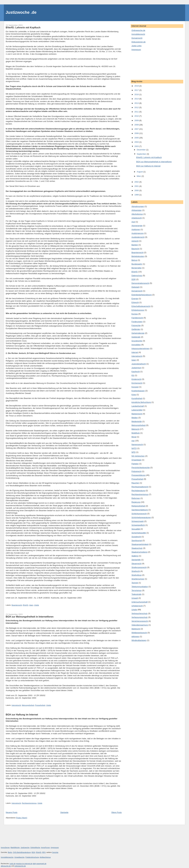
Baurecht (135, 249)
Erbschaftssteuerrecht (141, 306)
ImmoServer (5, 847)
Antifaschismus (45, 857)
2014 (137, 99)
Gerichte (55, 852)
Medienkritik (137, 421)
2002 (137, 182)
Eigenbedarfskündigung (142, 295)
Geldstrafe (136, 337)
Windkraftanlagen (139, 640)
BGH (33, 852)
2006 (137, 133)
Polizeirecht (136, 471)
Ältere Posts (117, 812)
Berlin (10, 852)
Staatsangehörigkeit (140, 544)
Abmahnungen (138, 206)
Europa (135, 314)
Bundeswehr (137, 264)
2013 (137, 103)
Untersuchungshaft (139, 602)
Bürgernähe (136, 268)
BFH (44, 852)
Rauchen (135, 483)
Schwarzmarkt (137, 521)
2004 (137, 142)
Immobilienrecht (138, 34)
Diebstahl (135, 287)
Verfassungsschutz (139, 617)
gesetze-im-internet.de (24, 864)
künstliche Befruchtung (141, 402)
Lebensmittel (137, 410)
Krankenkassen (138, 391)
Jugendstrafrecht (139, 364)
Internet (135, 352)
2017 (137, 90)
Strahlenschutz (138, 579)
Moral (134, 437)
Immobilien (136, 345)
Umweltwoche (19, 857)
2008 (137, 125)
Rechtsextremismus (29, 803)
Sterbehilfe (136, 560)
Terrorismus (136, 590)
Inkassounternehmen (140, 348)
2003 (137, 146)
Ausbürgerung (137, 233)
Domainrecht (137, 38)
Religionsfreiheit (138, 506)
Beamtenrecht (17, 605)
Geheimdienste (138, 333)
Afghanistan (137, 210)
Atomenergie (137, 226)
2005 (137, 138)
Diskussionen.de (138, 42)
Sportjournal (137, 540)
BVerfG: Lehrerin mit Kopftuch (23, 27)
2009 (137, 120)
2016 (137, 94)
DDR (133, 279)
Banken (135, 245)
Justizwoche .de (21, 12)
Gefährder (136, 329)
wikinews (135, 636)
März (139, 176)
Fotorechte (136, 325)
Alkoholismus (137, 214)
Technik (135, 583)
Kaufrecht (136, 372)
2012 (137, 107)
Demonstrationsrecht (140, 283)
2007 (137, 129)
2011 (137, 112)
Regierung (136, 502)
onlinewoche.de (20, 866)
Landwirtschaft (138, 406)
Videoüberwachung (140, 625)
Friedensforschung (32, 857)
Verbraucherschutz (139, 613)
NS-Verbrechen (138, 456)
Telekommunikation (140, 587)
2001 (137, 186)
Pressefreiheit (40, 705)
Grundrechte (137, 341)
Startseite (64, 812)
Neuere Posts (12, 812)
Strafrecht (136, 571)
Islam (31, 605)
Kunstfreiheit (137, 398)
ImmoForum (45, 847)
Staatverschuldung (139, 552)
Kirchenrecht (137, 383)
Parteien (135, 464)
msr (133, 441)
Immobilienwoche (7, 857)
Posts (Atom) (22, 818)
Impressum (136, 50)
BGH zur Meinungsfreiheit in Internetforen (30, 617)
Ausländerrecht (138, 237)
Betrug (134, 260)
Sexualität (136, 529)
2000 (137, 190)
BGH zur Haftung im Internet (22, 715)
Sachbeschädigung (140, 510)
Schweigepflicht (138, 525)
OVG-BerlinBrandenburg (22, 852)
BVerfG (26, 605)
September (142, 154)
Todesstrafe (136, 594)
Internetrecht (16, 705)
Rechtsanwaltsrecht (140, 487)
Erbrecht (135, 302)
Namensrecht (137, 444)
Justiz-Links (136, 46)
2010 (137, 116)
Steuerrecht (136, 564)
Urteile (37, 605)
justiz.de (13, 864)
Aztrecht (135, 241)
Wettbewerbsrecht (139, 633)
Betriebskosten (138, 256)
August (140, 172)
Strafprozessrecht (139, 567)
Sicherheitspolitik (139, 533)
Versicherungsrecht (140, 621)
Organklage (136, 460)
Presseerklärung (138, 475)
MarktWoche (15, 847)
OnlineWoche (35, 847)
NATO (134, 448)
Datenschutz (137, 276)
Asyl (133, 222)
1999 (137, 195)
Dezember (141, 150)
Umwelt (135, 598)
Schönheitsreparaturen (141, 517)
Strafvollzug (136, 575)
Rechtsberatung (138, 491)
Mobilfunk (136, 433)
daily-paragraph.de (40, 864)
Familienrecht (137, 318)
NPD (133, 452)
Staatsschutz (137, 548)
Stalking (135, 556)
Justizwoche (25, 847)
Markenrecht (137, 414)
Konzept (135, 387)
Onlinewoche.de (138, 30)
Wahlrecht (136, 629)
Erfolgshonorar (138, 310)
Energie (135, 299)
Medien (135, 418)
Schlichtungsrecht (139, 514)
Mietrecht (135, 429)
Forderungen (137, 322)
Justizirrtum (136, 368)
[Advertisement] (145, 65)
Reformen (136, 498)
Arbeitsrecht (137, 218)
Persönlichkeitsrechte (141, 468)
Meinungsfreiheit (28, 705)
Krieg (134, 395)
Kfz (133, 375)
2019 (137, 86)
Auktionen (136, 229)
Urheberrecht (137, 606)
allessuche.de (6, 866)
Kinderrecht (136, 379)
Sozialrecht (136, 537)
